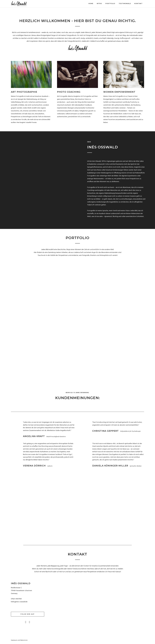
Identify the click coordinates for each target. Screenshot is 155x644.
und (19, 641)
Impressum (14, 641)
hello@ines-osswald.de (19, 602)
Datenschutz (24, 641)
